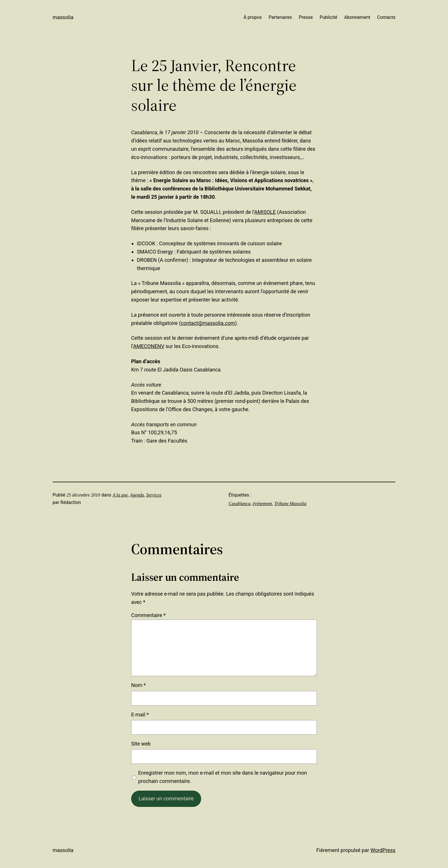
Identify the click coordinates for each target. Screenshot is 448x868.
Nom (138, 685)
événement (262, 504)
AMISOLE (265, 212)
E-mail (140, 715)
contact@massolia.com (208, 323)
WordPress (383, 850)
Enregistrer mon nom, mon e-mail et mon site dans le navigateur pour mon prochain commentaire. (223, 777)
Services (154, 495)
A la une (120, 495)
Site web (141, 744)
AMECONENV (149, 346)
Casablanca (239, 504)
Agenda (137, 495)
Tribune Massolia (290, 504)
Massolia (63, 17)
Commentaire (148, 615)
